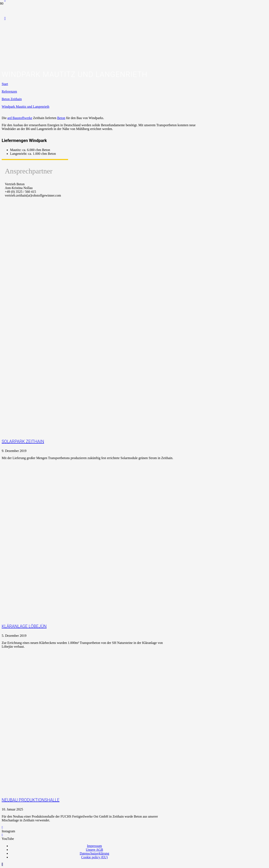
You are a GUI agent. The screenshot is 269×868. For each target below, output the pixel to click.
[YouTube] (5, 18)
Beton (61, 118)
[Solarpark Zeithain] (109, 393)
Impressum (94, 846)
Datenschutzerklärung (94, 853)
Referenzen (9, 91)
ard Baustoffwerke (20, 118)
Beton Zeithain (12, 99)
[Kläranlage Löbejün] (109, 578)
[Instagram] (2, 827)
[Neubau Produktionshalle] (69, 752)
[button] (2, 864)
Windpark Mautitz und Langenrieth (25, 107)
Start (5, 84)
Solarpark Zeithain (23, 441)
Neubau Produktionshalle (31, 800)
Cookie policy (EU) (94, 857)
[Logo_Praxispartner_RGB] (86, 79)
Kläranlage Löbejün (24, 626)
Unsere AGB (94, 850)
